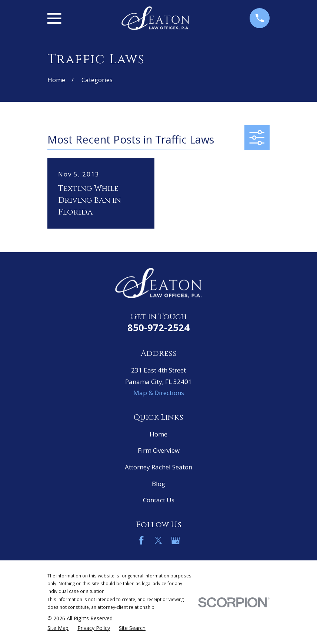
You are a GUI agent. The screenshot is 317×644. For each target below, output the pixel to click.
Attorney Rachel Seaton (158, 467)
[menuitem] (58, 628)
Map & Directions (159, 393)
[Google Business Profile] (176, 540)
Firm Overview (159, 450)
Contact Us (159, 500)
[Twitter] (158, 540)
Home (158, 434)
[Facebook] (141, 540)
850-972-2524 (158, 327)
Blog (158, 484)
